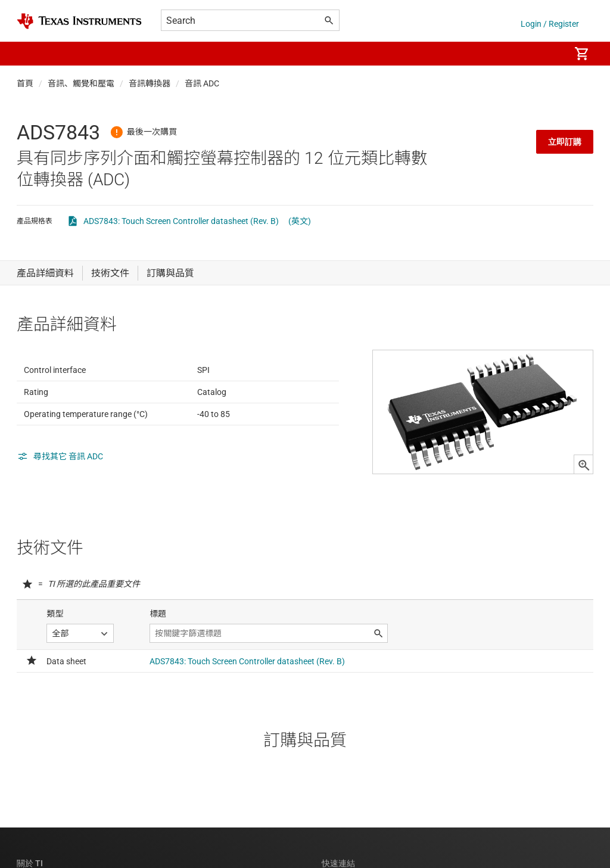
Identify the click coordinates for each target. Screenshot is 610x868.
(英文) (300, 221)
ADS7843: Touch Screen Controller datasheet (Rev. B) (181, 221)
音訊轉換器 (150, 83)
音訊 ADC (202, 83)
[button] (29, 54)
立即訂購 (565, 142)
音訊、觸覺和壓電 (81, 83)
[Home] (79, 21)
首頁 (25, 83)
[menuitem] (548, 54)
